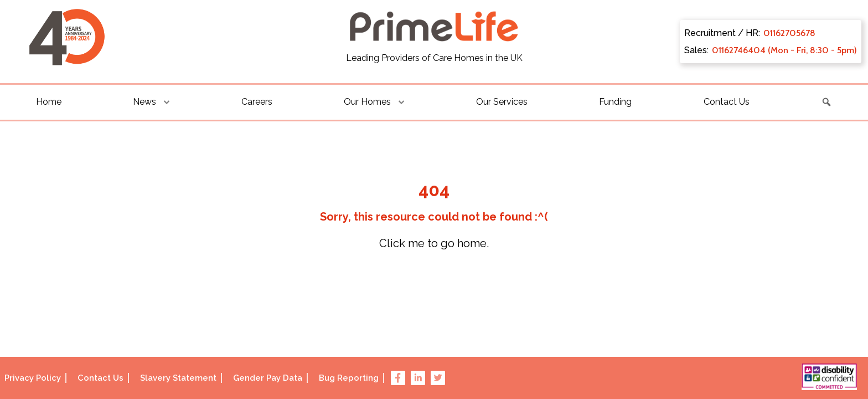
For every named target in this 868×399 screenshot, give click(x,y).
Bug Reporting (349, 378)
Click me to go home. (434, 243)
